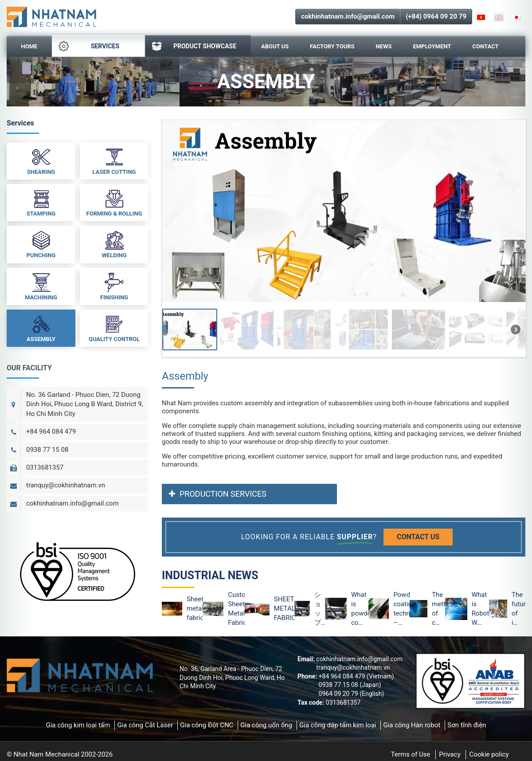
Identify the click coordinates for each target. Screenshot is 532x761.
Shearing (41, 161)
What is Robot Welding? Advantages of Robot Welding (481, 609)
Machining (41, 286)
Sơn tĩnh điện (467, 725)
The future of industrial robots (518, 609)
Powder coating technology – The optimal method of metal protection (401, 609)
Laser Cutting (114, 161)
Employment (432, 46)
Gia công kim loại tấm (78, 725)
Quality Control (114, 328)
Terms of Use (411, 754)
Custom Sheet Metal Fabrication (236, 609)
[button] (190, 330)
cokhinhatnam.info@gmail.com (348, 16)
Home (29, 46)
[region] (344, 239)
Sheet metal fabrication (195, 608)
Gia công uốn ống (266, 725)
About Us (275, 46)
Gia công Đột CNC (207, 725)
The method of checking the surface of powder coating (438, 609)
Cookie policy (489, 754)
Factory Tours (332, 46)
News (384, 46)
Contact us (418, 537)
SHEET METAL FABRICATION (284, 608)
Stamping (41, 202)
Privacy (450, 754)
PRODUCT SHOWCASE (194, 46)
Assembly (41, 328)
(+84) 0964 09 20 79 (436, 16)
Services (89, 46)
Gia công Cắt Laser (145, 725)
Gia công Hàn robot (412, 725)
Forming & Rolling (114, 202)
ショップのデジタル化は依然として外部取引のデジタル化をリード (318, 609)
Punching (41, 244)
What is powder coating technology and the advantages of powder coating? (360, 609)
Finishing (114, 286)
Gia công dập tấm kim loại (338, 725)
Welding (114, 244)
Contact (486, 46)
